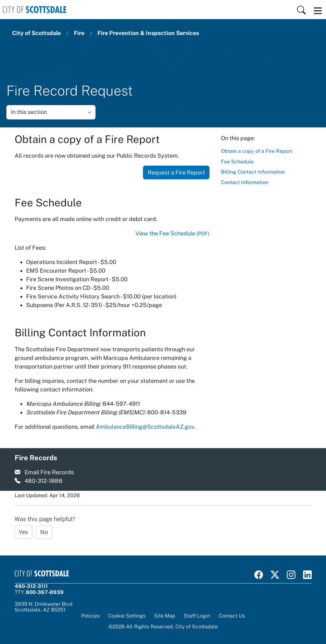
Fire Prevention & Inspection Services (148, 33)
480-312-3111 (31, 586)
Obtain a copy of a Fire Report (257, 151)
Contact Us (232, 616)
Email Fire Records (49, 472)
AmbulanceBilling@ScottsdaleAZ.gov (145, 427)
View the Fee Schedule (172, 233)
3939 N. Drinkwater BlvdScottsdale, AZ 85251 (44, 607)
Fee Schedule (237, 162)
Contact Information (245, 182)
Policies (90, 616)
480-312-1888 (43, 481)
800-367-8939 (45, 592)
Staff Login (197, 616)
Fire (79, 33)
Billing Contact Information (253, 172)
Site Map (165, 616)
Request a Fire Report (176, 172)
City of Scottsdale (36, 33)
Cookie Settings (127, 616)
